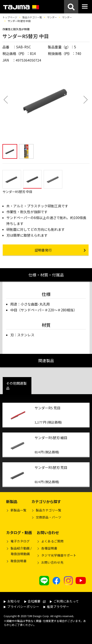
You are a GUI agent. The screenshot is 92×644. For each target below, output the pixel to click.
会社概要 (35, 601)
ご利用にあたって (64, 601)
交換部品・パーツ (49, 517)
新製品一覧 (19, 510)
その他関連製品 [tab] (16, 386)
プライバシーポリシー (21, 607)
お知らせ (12, 601)
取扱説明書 (19, 561)
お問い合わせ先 (52, 562)
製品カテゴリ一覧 (32, 17)
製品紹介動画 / (19, 552)
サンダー (52, 17)
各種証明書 (49, 548)
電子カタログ (20, 541)
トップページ (10, 17)
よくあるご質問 (52, 541)
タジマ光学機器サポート (59, 555)
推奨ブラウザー (56, 607)
